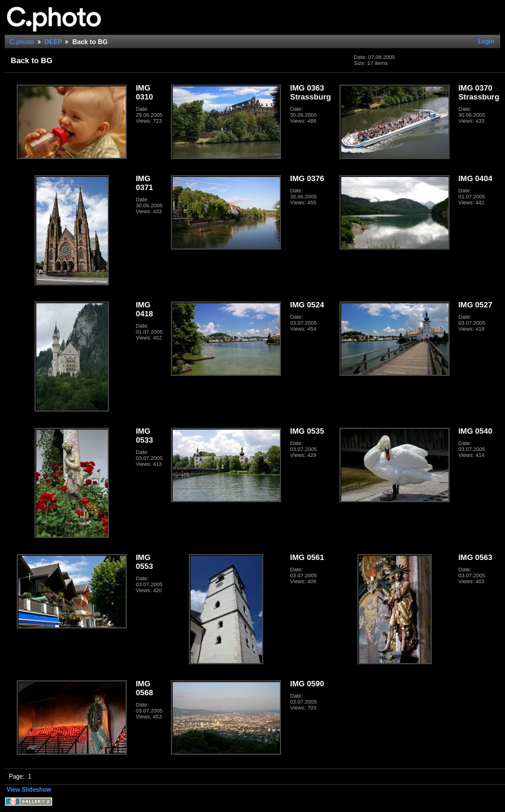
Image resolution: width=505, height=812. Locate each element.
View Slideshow (29, 790)
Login (486, 41)
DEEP (54, 42)
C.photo (22, 42)
